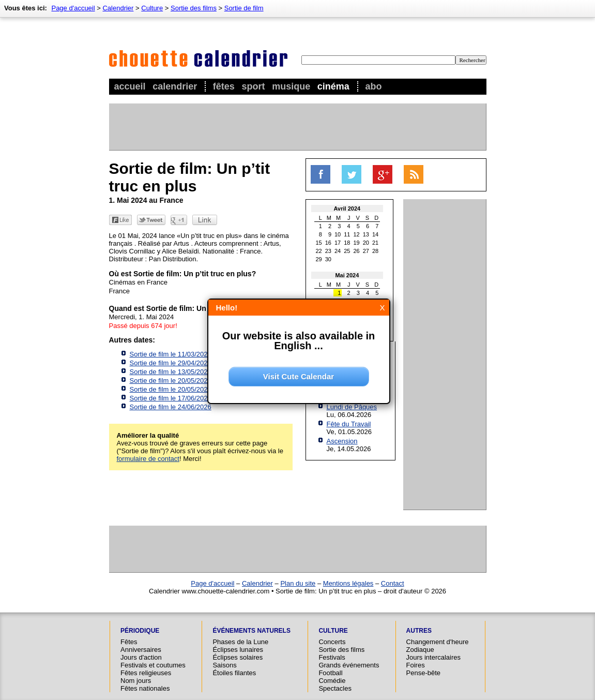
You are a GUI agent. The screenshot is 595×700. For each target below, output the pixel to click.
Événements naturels (251, 631)
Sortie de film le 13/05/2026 (171, 372)
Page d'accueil (73, 8)
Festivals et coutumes (153, 665)
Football (330, 673)
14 (375, 234)
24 (338, 251)
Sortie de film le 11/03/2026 (171, 354)
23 (328, 251)
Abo (373, 86)
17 (338, 243)
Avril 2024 (347, 208)
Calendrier (175, 86)
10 (338, 234)
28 (375, 251)
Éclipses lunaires (238, 650)
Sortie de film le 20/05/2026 (171, 381)
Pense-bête (424, 673)
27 (366, 251)
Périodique (140, 631)
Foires (416, 665)
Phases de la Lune (240, 642)
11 (347, 234)
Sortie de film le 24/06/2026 (171, 407)
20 (366, 243)
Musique (291, 86)
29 (319, 259)
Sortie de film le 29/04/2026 (171, 363)
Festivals (332, 657)
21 (375, 243)
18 (347, 243)
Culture (152, 8)
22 (319, 251)
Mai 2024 (347, 275)
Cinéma (333, 86)
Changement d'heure (438, 642)
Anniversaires (141, 650)
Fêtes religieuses (146, 673)
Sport (254, 86)
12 (357, 234)
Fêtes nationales (145, 688)
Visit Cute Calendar (299, 376)
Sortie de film (244, 8)
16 (328, 243)
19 (357, 243)
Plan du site (298, 583)
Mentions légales (348, 583)
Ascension (342, 441)
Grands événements (349, 665)
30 (328, 259)
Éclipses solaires (238, 657)
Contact (393, 583)
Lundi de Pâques (352, 407)
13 (366, 234)
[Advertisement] (297, 127)
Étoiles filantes (234, 673)
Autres (419, 631)
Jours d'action (141, 657)
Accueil (130, 86)
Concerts (332, 642)
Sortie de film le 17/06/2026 (171, 398)
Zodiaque (420, 650)
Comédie (332, 681)
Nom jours (136, 681)
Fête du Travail (349, 424)
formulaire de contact (148, 459)
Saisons (224, 665)
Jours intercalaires (434, 657)
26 (357, 251)
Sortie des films (194, 8)
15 (319, 243)
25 (347, 251)
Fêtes (224, 86)
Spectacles (335, 688)
